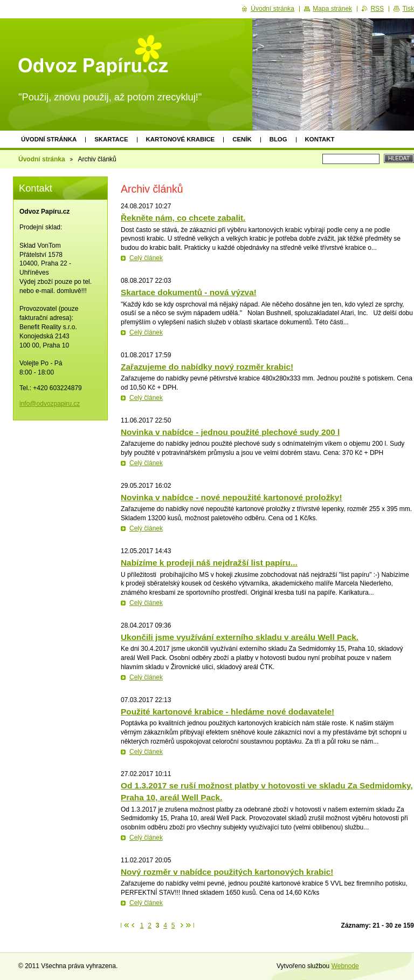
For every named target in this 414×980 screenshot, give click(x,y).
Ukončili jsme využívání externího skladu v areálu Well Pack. (240, 637)
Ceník (242, 139)
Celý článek (146, 258)
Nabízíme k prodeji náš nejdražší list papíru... (209, 563)
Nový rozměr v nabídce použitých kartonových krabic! (227, 872)
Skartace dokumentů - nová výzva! (189, 292)
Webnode (345, 966)
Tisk (408, 9)
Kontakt (320, 139)
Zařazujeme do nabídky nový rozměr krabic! (207, 367)
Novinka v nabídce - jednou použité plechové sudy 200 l (230, 432)
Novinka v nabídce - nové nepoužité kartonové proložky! (232, 497)
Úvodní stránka (49, 139)
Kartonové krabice (181, 139)
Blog (278, 139)
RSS (377, 9)
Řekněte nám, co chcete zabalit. (183, 218)
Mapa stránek (332, 9)
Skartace (111, 139)
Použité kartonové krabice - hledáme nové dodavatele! (227, 712)
